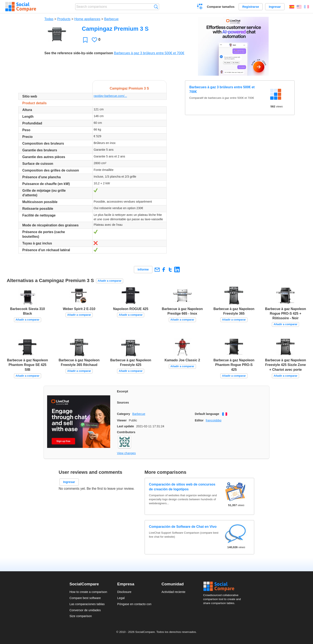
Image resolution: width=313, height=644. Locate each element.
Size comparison (81, 616)
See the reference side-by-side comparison (79, 53)
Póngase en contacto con (134, 604)
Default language (207, 414)
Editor (199, 420)
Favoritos (85, 40)
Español (292, 7)
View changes (126, 453)
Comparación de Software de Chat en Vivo (183, 527)
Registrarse (251, 7)
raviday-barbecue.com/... (110, 96)
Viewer (122, 420)
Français (306, 7)
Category (123, 414)
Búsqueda (156, 7)
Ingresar (275, 7)
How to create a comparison (88, 592)
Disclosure (124, 592)
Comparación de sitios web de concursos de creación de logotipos (182, 487)
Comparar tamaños (221, 7)
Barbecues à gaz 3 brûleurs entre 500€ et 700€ (149, 53)
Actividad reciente (174, 592)
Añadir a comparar (109, 281)
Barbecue (111, 19)
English (299, 7)
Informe (143, 269)
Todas (49, 19)
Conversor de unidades (85, 610)
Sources (123, 402)
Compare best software (85, 598)
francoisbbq (214, 420)
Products (64, 19)
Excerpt (123, 391)
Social (223, 586)
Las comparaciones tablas (87, 604)
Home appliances (87, 19)
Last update (125, 426)
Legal (121, 598)
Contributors (126, 432)
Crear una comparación (200, 7)
